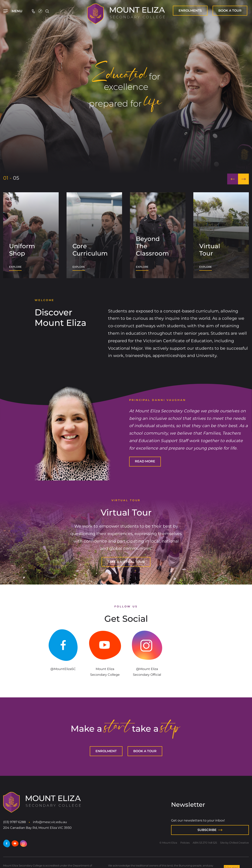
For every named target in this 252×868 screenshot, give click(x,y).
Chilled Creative (239, 843)
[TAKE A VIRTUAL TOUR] (126, 562)
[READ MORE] (145, 462)
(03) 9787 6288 (14, 822)
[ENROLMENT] (190, 11)
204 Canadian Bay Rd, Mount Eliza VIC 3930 (37, 828)
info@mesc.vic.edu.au (50, 822)
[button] (233, 179)
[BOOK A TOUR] (230, 11)
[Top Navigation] (13, 11)
